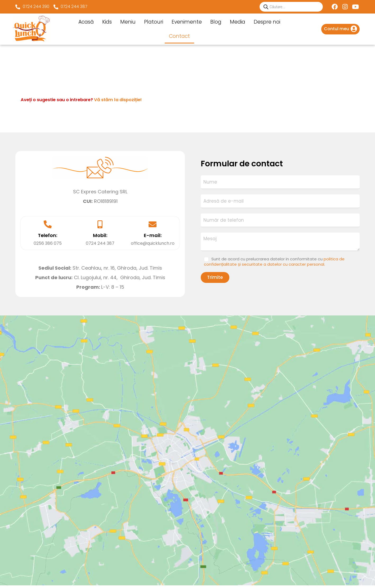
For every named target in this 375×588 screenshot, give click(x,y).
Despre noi (267, 22)
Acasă (86, 22)
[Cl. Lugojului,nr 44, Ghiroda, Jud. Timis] (187, 355)
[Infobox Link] (340, 29)
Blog (216, 22)
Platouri (154, 22)
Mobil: (100, 235)
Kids (107, 22)
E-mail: (153, 235)
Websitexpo (141, 576)
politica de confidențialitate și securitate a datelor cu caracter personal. (274, 262)
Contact (179, 36)
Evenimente (187, 22)
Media (238, 22)
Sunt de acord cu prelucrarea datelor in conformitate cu (274, 262)
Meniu (128, 22)
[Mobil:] (100, 224)
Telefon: (48, 235)
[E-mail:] (153, 224)
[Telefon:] (48, 224)
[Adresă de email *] (327, 541)
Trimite (215, 277)
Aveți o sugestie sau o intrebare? (95, 99)
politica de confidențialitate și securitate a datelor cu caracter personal (327, 563)
